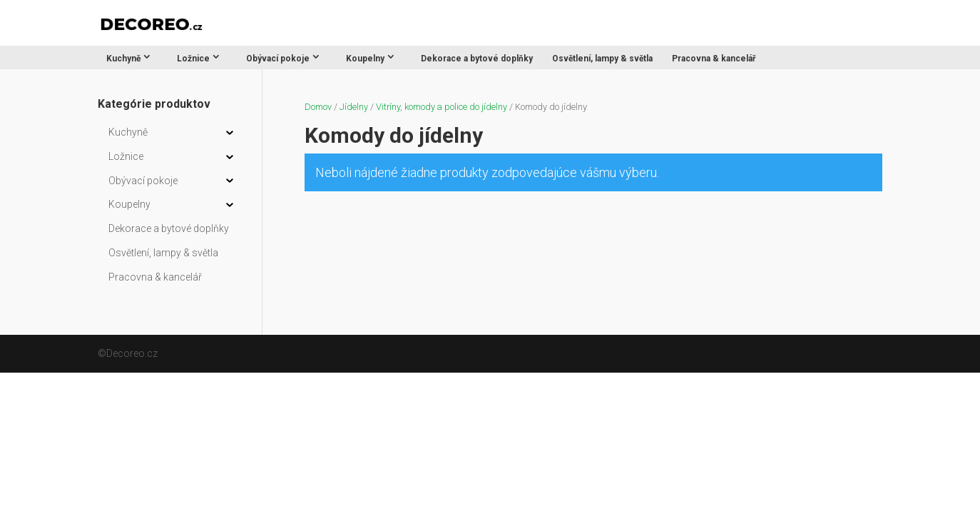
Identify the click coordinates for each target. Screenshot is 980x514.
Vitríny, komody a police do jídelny (441, 107)
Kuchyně (123, 59)
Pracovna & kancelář (714, 59)
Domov (318, 107)
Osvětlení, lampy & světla (602, 59)
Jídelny (354, 107)
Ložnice (193, 59)
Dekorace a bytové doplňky (477, 59)
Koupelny (365, 59)
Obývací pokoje (278, 59)
